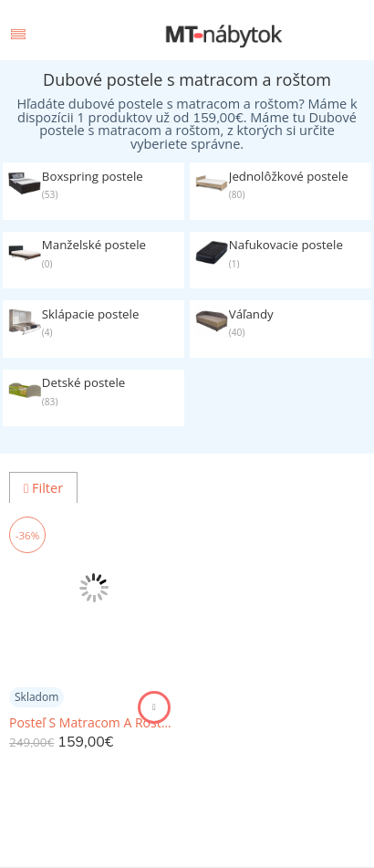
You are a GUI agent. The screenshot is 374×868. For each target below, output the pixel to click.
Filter (43, 488)
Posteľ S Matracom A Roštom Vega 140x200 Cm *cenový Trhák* (93, 723)
